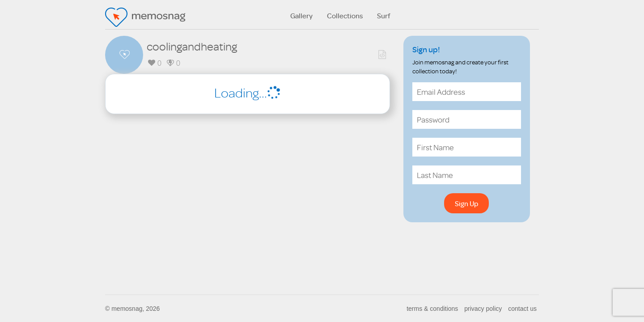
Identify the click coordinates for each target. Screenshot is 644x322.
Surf (384, 16)
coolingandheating (192, 46)
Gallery (301, 16)
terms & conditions (432, 309)
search (530, 15)
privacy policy (483, 309)
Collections (345, 16)
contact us (522, 309)
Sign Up (466, 203)
